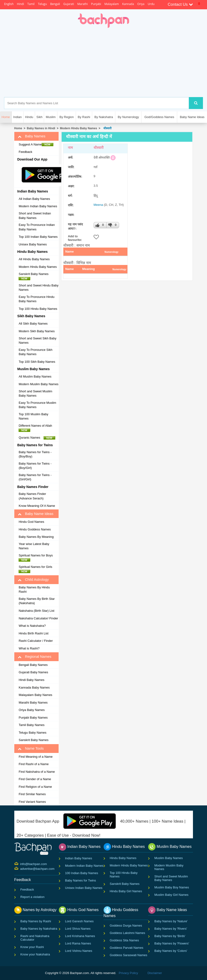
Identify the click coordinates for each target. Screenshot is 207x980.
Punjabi (96, 4)
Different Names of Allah (37, 428)
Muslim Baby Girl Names (171, 895)
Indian (18, 117)
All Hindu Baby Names (34, 259)
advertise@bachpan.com (21, 868)
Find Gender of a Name (35, 779)
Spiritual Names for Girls (37, 569)
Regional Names (35, 657)
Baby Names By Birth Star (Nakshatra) (37, 601)
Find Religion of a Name (35, 787)
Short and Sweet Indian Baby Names (35, 216)
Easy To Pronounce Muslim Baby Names (37, 405)
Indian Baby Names (78, 858)
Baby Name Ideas (192, 117)
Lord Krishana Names (80, 936)
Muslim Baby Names (169, 858)
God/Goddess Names (159, 117)
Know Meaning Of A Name (37, 506)
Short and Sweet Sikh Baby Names (37, 341)
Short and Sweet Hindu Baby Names (38, 288)
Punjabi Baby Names (33, 718)
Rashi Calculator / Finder (36, 641)
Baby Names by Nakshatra (39, 929)
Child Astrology (33, 580)
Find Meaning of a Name (35, 757)
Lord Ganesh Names (79, 921)
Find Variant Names (32, 802)
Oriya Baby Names (32, 710)
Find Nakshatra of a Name (37, 772)
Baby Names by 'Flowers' (172, 943)
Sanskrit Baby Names (35, 276)
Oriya (141, 4)
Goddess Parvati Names (127, 948)
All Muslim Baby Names (35, 376)
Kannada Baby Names (34, 687)
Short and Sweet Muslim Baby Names (35, 394)
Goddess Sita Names (124, 940)
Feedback (25, 152)
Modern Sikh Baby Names (37, 331)
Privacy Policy (129, 973)
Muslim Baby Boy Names (172, 887)
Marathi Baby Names (33, 703)
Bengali (55, 4)
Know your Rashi (32, 947)
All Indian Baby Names (34, 199)
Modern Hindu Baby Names (79, 128)
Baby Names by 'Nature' (171, 921)
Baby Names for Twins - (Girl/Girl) (35, 477)
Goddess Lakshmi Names (128, 933)
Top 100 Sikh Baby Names (37, 362)
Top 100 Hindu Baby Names (38, 309)
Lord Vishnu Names (79, 951)
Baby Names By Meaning (36, 537)
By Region (67, 117)
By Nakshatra (104, 117)
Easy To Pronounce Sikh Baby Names (35, 352)
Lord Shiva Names (78, 929)
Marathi (83, 4)
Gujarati (69, 4)
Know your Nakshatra (35, 954)
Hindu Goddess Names (35, 529)
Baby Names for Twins (81, 880)
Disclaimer (155, 973)
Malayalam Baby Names (35, 695)
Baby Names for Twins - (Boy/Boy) (35, 454)
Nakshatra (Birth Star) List (36, 611)
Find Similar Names (32, 794)
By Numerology (128, 117)
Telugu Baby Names (32, 733)
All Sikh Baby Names (33, 324)
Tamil (31, 4)
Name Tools (31, 748)
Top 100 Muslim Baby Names (33, 416)
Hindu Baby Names (123, 858)
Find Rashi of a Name (34, 764)
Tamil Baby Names (31, 725)
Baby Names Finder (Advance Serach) (32, 496)
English (9, 4)
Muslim (51, 117)
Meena (98, 205)
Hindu (29, 117)
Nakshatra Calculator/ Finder (38, 618)
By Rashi (84, 117)
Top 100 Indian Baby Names (38, 237)
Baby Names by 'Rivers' (171, 929)
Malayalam (112, 4)
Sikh (39, 117)
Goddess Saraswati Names (129, 955)
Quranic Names (37, 438)
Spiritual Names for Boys (37, 558)
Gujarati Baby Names (33, 672)
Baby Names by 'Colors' (171, 951)
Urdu (151, 4)
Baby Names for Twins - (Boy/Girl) (35, 466)
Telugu (42, 4)
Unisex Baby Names (33, 244)
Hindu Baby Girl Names (126, 891)
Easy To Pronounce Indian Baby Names (37, 227)
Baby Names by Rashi (36, 921)
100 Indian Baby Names (82, 873)
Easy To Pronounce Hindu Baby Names (36, 299)
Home (18, 128)
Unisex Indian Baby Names (84, 888)
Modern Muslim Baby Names (38, 384)
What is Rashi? (29, 648)
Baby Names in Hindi (41, 128)
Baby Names (32, 136)
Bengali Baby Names (33, 665)
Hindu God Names (31, 522)
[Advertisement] (125, 62)
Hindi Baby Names (31, 680)
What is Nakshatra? (32, 626)
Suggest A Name (36, 145)
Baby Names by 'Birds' (170, 936)
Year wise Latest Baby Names (34, 546)
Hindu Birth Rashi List (33, 633)
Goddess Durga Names (126, 926)
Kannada (128, 4)
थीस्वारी (107, 128)
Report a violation (33, 897)
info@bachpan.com (21, 864)
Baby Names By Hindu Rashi (34, 590)
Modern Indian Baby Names (38, 206)
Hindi (20, 4)
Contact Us (180, 4)
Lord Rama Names (78, 943)
